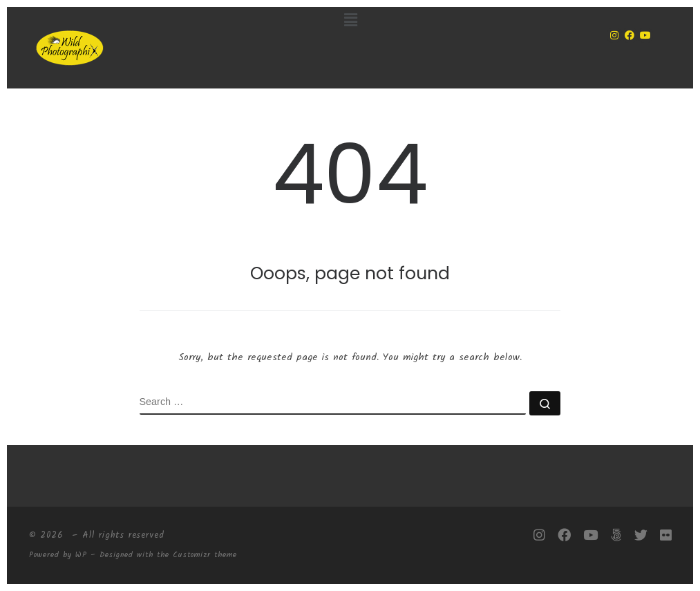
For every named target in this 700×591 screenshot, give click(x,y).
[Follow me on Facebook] (564, 536)
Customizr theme (205, 555)
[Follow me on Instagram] (539, 536)
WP (81, 555)
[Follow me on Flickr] (666, 536)
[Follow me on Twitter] (641, 536)
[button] (350, 21)
